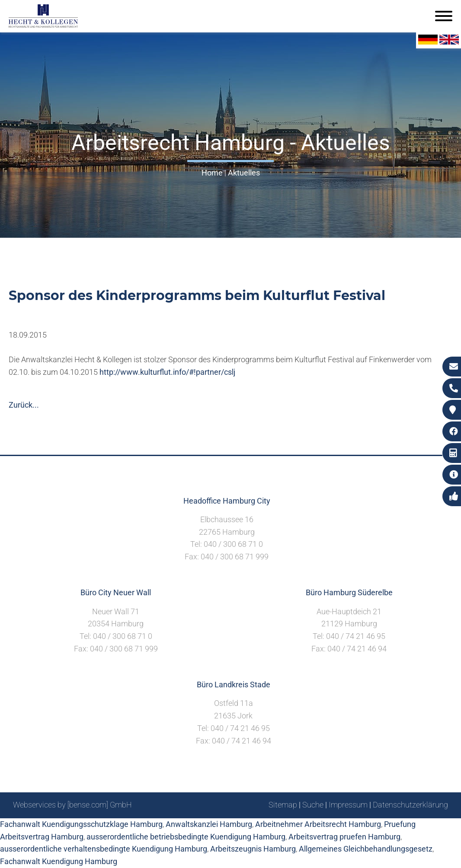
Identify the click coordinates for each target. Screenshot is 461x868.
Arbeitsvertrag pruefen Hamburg (344, 837)
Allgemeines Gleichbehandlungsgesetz (366, 849)
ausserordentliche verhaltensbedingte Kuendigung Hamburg (104, 849)
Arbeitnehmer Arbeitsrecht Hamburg (318, 824)
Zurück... (24, 405)
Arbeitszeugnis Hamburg (253, 849)
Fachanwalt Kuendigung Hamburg (59, 861)
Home (212, 173)
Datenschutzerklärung (410, 805)
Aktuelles (244, 173)
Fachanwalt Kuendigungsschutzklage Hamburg (81, 824)
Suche (313, 805)
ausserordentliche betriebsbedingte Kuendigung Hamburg (186, 837)
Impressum (348, 805)
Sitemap (283, 805)
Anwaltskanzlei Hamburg (209, 824)
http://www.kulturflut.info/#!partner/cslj (167, 372)
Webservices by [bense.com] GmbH (72, 805)
